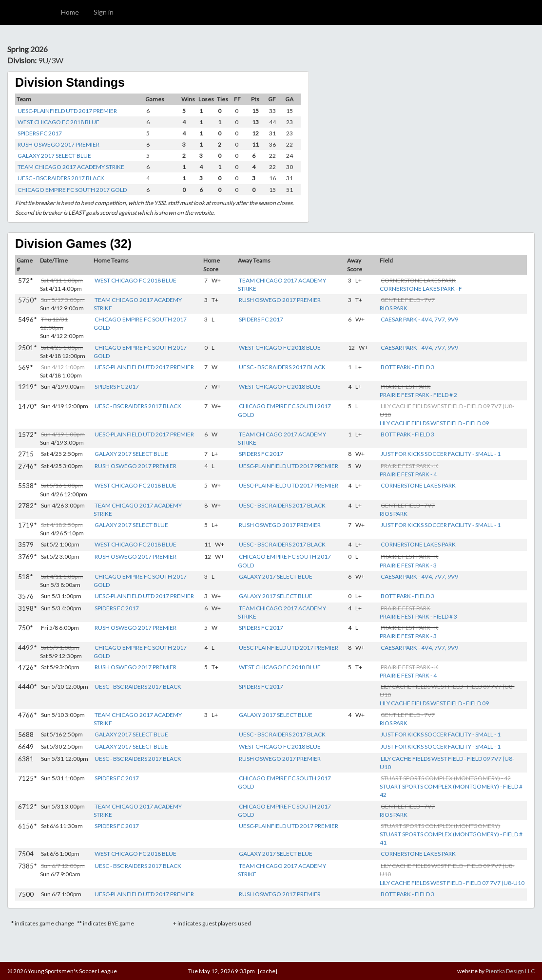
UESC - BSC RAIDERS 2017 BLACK (61, 178)
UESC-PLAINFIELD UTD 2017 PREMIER (67, 111)
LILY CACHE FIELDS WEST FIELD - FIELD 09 (434, 423)
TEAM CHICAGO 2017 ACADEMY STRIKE (71, 167)
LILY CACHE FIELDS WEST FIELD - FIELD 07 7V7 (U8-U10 (452, 883)
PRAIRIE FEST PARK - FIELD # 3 (418, 616)
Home (70, 12)
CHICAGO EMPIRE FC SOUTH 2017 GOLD (72, 190)
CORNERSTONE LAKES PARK (418, 485)
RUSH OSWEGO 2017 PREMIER (58, 144)
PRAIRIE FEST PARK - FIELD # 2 (418, 395)
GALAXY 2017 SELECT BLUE (54, 156)
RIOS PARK (394, 308)
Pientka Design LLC (510, 971)
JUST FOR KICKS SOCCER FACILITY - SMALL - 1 (441, 454)
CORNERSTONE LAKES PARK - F (421, 289)
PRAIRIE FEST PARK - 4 (408, 474)
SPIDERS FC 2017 (40, 133)
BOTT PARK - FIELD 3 (407, 367)
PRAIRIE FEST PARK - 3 (408, 565)
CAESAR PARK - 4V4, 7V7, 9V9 (419, 319)
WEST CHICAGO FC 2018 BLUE (58, 122)
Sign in (104, 12)
